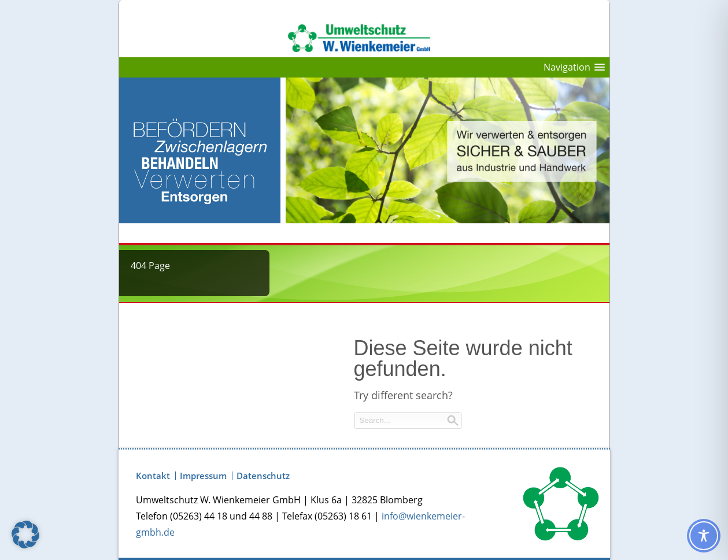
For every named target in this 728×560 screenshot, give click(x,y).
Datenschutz (263, 476)
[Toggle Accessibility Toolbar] (704, 536)
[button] (25, 535)
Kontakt (153, 476)
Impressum (203, 476)
